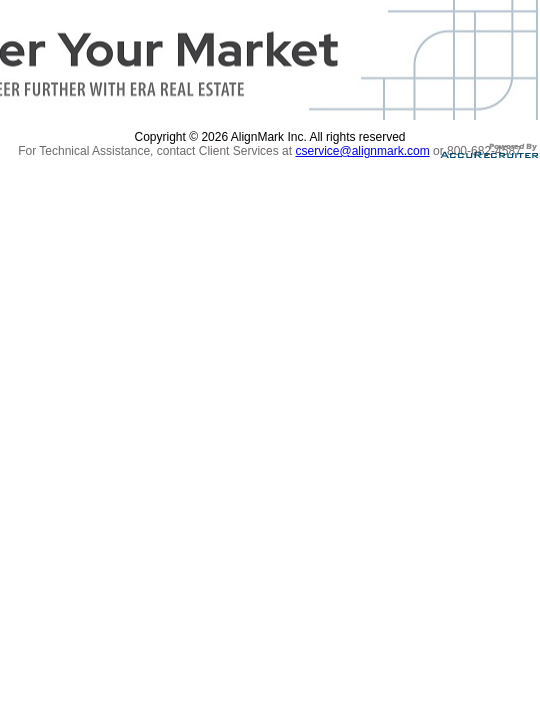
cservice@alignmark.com (362, 151)
